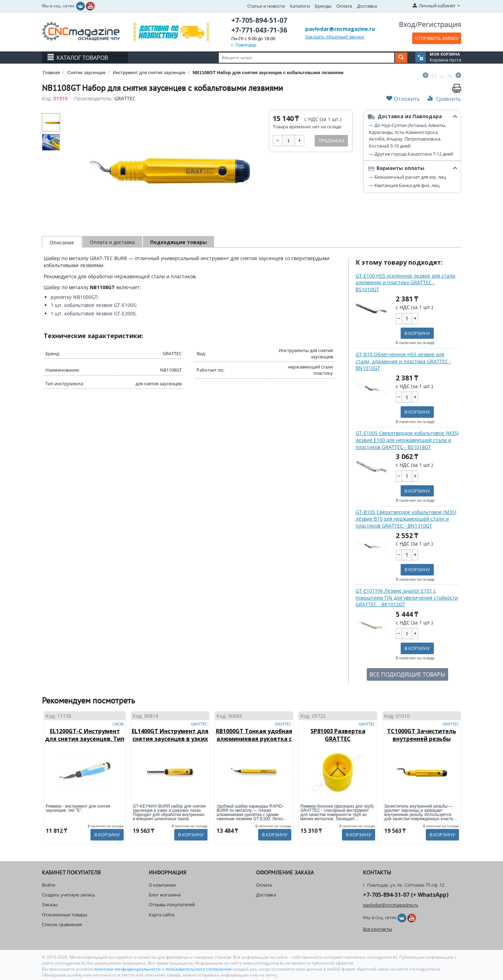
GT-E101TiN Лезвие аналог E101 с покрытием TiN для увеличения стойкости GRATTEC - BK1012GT (407, 598)
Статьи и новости (266, 6)
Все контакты (377, 929)
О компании (162, 885)
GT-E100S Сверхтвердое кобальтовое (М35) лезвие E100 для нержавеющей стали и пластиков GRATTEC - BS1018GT (407, 440)
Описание (62, 242)
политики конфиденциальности (128, 969)
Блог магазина (165, 895)
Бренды (323, 6)
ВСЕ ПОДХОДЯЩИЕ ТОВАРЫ (407, 674)
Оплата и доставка (112, 242)
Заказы (50, 904)
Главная (51, 73)
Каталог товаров (82, 58)
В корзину (417, 333)
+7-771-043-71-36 (259, 30)
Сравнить (443, 98)
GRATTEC (125, 98)
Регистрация (439, 24)
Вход (407, 24)
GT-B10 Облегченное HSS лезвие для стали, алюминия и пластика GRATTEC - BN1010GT (403, 361)
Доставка (367, 6)
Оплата (344, 6)
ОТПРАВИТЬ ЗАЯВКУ (437, 38)
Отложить (403, 98)
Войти (49, 885)
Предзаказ (331, 141)
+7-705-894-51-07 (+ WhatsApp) (406, 895)
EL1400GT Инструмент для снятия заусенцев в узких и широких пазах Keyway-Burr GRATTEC (170, 743)
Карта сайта (162, 915)
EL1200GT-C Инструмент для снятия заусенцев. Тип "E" (85, 739)
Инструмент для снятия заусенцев (149, 73)
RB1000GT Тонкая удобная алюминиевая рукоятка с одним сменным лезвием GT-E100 (254, 743)
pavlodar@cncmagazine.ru (340, 29)
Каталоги (300, 6)
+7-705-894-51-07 (259, 20)
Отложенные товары (65, 915)
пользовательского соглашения (199, 969)
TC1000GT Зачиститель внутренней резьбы (422, 735)
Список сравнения (62, 924)
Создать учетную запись (69, 895)
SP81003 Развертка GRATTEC (338, 735)
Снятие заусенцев (86, 73)
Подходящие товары (178, 242)
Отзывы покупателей (172, 904)
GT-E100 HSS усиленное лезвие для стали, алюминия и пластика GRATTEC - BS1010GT (406, 282)
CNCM (118, 724)
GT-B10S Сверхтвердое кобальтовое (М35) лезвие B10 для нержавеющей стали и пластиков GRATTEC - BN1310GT (406, 519)
